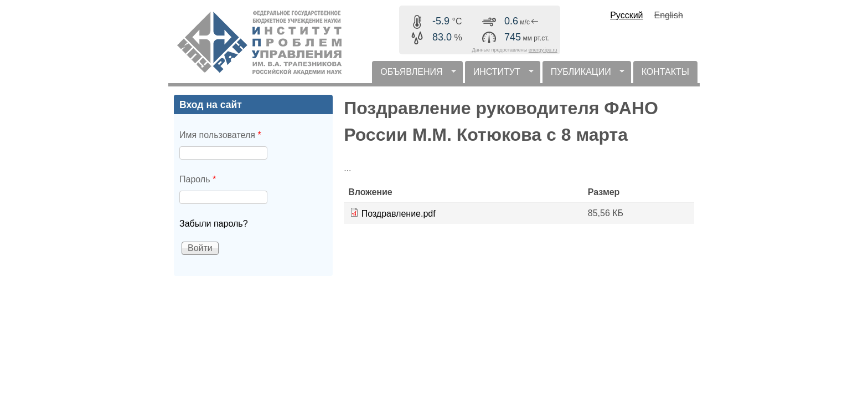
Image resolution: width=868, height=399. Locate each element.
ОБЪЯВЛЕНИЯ (414, 75)
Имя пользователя (220, 135)
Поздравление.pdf (399, 214)
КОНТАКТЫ (665, 72)
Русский (626, 15)
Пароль (198, 179)
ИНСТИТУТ (499, 75)
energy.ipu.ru (543, 50)
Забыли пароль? (214, 224)
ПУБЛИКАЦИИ (583, 75)
